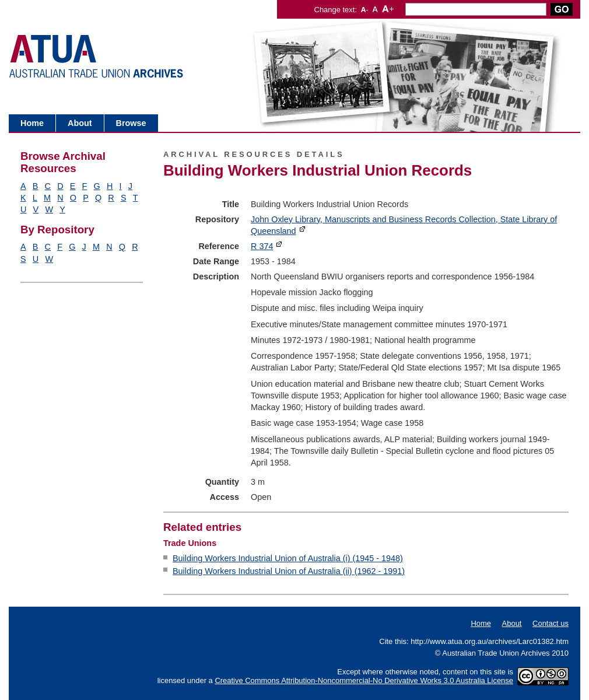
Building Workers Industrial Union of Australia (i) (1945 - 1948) (288, 558)
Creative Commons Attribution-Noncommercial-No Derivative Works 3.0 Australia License (364, 680)
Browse (131, 123)
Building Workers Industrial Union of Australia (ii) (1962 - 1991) (289, 571)
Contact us (551, 623)
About (80, 123)
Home (32, 123)
